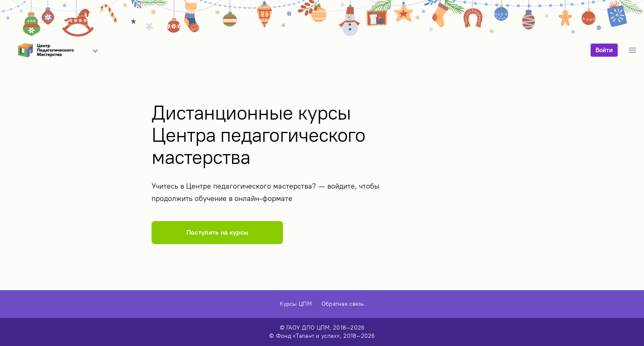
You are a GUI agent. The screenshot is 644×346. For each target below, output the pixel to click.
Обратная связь (343, 304)
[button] (95, 51)
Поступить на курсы (217, 232)
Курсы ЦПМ (296, 304)
